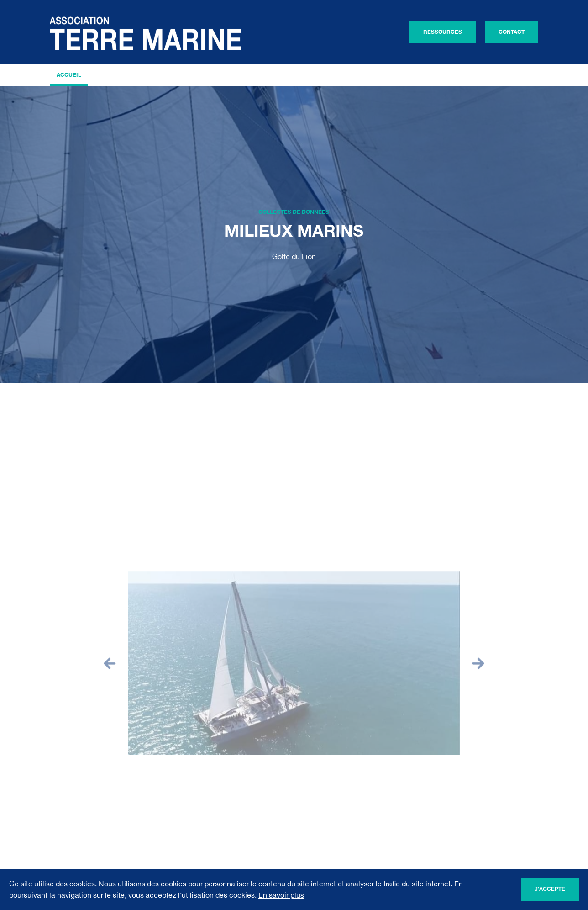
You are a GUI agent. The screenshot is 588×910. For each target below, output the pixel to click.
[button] (110, 668)
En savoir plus (281, 895)
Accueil (69, 75)
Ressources (443, 32)
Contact (512, 32)
